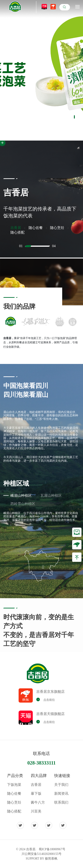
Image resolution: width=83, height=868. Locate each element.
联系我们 (61, 802)
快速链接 (62, 776)
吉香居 (36, 785)
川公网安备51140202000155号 (41, 854)
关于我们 (61, 785)
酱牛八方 (38, 802)
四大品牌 (39, 776)
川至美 (36, 811)
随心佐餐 (14, 794)
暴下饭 (36, 794)
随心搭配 (14, 811)
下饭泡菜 (14, 785)
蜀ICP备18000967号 (52, 849)
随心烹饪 (14, 802)
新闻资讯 (61, 794)
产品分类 (15, 776)
